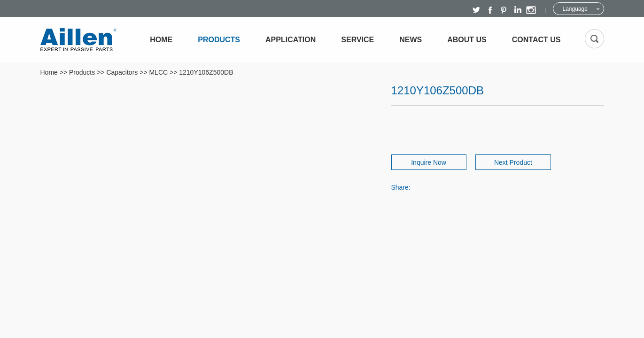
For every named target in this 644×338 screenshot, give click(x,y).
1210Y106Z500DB (206, 72)
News (411, 40)
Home (161, 40)
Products (219, 40)
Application (291, 40)
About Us (467, 40)
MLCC (158, 72)
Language (575, 9)
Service (357, 40)
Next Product (518, 162)
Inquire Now (424, 162)
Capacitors (122, 72)
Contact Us (536, 40)
